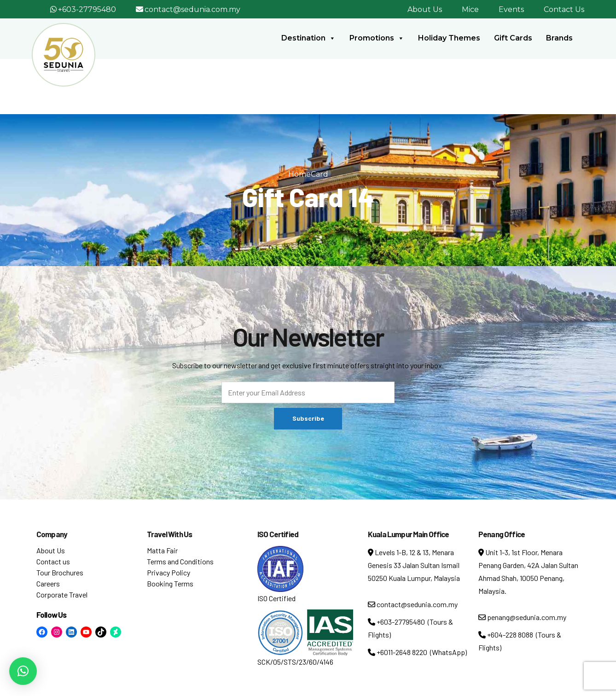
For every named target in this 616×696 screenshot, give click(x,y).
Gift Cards (513, 38)
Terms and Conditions (180, 561)
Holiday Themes (449, 38)
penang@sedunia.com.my (522, 617)
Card (320, 174)
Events (511, 9)
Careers (48, 583)
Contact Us (564, 9)
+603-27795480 (87, 9)
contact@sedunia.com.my (192, 9)
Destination (308, 38)
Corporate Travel (62, 594)
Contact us (53, 561)
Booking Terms (170, 583)
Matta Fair (162, 550)
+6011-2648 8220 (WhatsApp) (417, 652)
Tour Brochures (60, 572)
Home (299, 174)
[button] (23, 671)
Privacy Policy (169, 572)
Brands (559, 38)
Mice (470, 9)
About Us (425, 9)
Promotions (377, 38)
